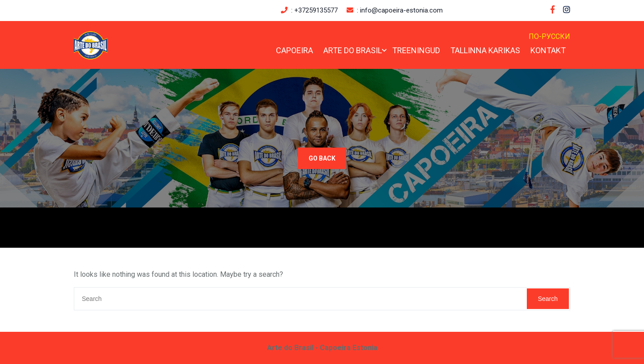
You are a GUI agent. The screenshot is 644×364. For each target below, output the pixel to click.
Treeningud (416, 50)
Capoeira (294, 50)
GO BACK (322, 158)
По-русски (549, 36)
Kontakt (548, 50)
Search (548, 299)
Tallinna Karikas (485, 50)
